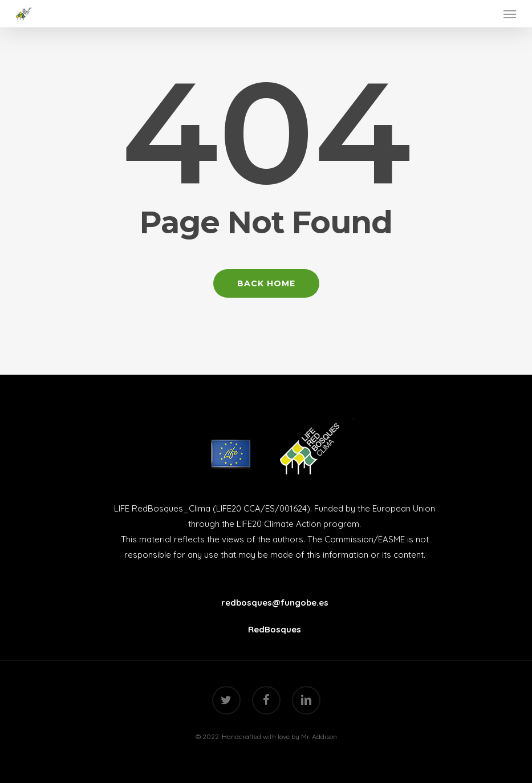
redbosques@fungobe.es (275, 603)
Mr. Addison (319, 737)
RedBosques (275, 629)
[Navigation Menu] (510, 14)
